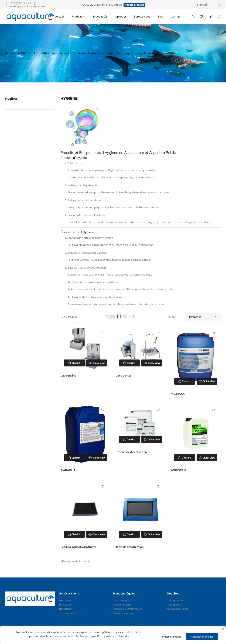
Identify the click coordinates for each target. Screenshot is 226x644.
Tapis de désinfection (130, 547)
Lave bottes (124, 376)
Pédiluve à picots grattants (78, 547)
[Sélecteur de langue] (202, 5)
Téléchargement (68, 613)
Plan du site (65, 605)
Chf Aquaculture (176, 600)
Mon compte (66, 600)
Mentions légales (122, 605)
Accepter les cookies (202, 637)
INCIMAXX (178, 394)
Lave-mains (68, 376)
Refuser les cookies (171, 637)
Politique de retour (123, 613)
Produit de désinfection (131, 452)
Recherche (65, 609)
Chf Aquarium (175, 605)
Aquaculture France (178, 609)
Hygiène (11, 99)
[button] (134, 5)
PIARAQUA (68, 470)
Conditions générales (124, 600)
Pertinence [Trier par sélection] (203, 317)
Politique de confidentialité (127, 609)
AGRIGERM (178, 470)
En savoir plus (88, 636)
